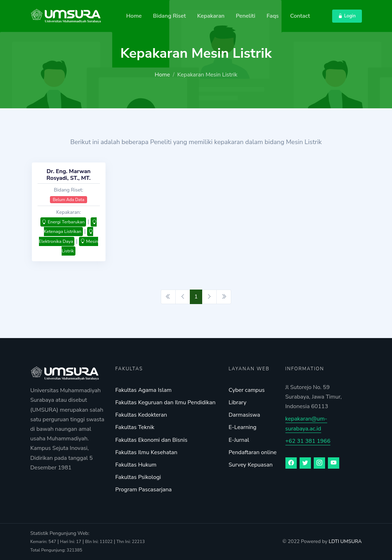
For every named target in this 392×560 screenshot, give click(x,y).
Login (347, 16)
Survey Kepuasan (251, 465)
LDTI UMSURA (345, 541)
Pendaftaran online (253, 452)
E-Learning (243, 427)
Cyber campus (247, 390)
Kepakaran (211, 16)
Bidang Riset (169, 16)
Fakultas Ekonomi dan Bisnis (152, 440)
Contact (300, 16)
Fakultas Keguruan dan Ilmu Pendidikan (166, 402)
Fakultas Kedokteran (141, 415)
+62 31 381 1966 (308, 441)
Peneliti (246, 16)
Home (134, 16)
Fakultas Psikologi (138, 477)
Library (238, 402)
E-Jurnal (239, 440)
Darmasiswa (245, 415)
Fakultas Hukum (136, 465)
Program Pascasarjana (144, 490)
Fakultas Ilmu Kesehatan (146, 452)
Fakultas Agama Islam (144, 390)
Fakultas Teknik (135, 427)
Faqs (273, 16)
